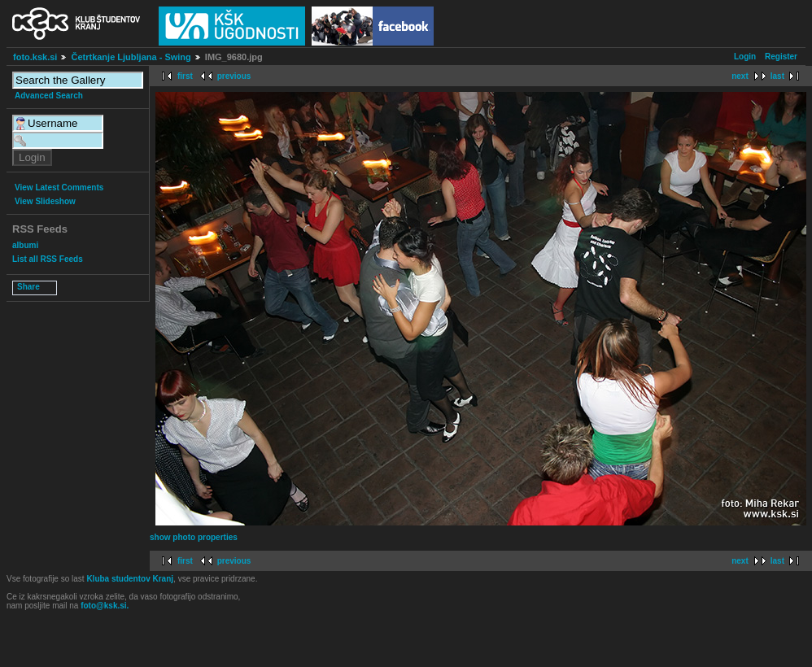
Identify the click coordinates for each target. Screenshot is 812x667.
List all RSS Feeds (48, 259)
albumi (25, 245)
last (777, 76)
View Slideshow (45, 201)
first (185, 76)
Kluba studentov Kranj (130, 579)
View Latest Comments (59, 187)
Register (781, 57)
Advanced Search (49, 96)
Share (28, 287)
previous (234, 76)
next (740, 76)
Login (745, 57)
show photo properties (194, 537)
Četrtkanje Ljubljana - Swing (131, 57)
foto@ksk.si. (105, 606)
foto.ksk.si (35, 57)
